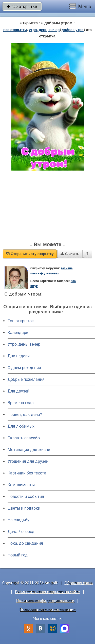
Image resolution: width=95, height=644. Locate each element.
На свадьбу (18, 520)
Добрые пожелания (26, 379)
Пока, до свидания (25, 543)
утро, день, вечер (44, 30)
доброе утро (73, 30)
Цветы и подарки (24, 508)
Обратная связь (79, 583)
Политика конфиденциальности (45, 601)
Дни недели (19, 356)
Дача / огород (21, 532)
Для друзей (18, 391)
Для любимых (21, 426)
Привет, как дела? (25, 415)
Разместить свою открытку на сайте (48, 592)
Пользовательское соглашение (48, 610)
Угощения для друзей (28, 461)
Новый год (18, 555)
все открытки (22, 6)
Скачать (70, 254)
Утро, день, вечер (24, 344)
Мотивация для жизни (29, 450)
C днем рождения (24, 368)
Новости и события (26, 496)
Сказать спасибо (24, 438)
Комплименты (21, 485)
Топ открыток (21, 321)
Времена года (21, 403)
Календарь (18, 333)
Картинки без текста (27, 473)
